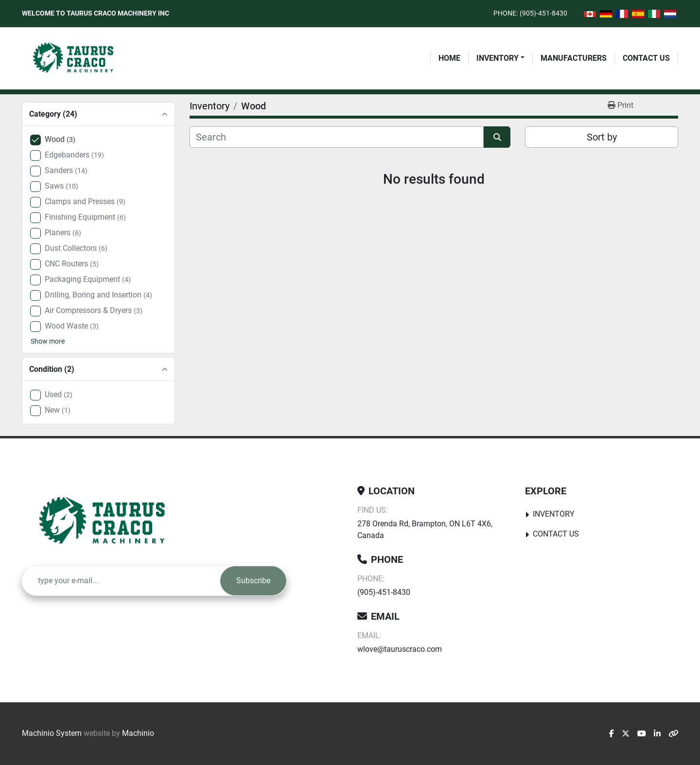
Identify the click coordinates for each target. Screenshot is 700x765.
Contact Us (646, 58)
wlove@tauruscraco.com (400, 649)
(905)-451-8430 (543, 13)
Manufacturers (574, 58)
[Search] (337, 137)
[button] (500, 58)
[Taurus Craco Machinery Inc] (109, 522)
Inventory (498, 58)
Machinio (138, 733)
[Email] (121, 581)
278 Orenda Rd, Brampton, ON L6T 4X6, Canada (425, 530)
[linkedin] (657, 734)
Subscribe (253, 581)
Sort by (602, 137)
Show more (48, 341)
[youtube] (642, 734)
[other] (673, 734)
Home (449, 58)
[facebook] (612, 734)
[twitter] (626, 734)
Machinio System (52, 733)
